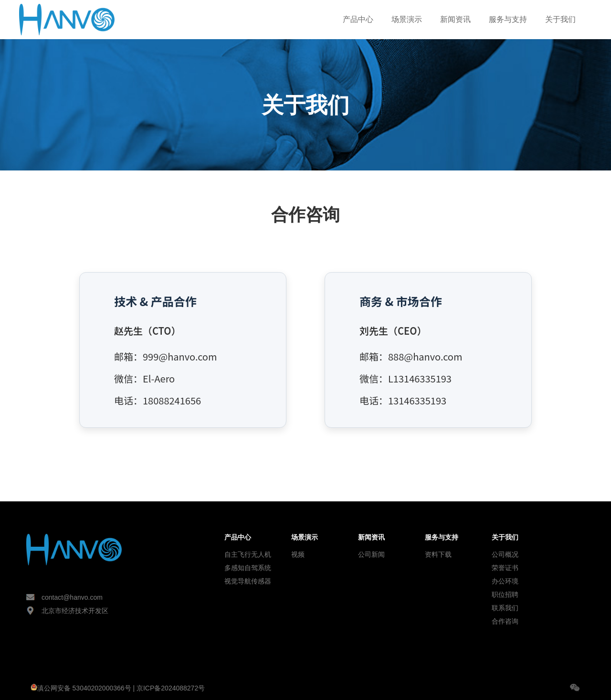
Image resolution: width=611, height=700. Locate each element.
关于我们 (560, 19)
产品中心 (358, 19)
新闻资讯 (455, 19)
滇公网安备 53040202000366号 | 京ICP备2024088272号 (118, 688)
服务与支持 (508, 19)
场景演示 (407, 19)
